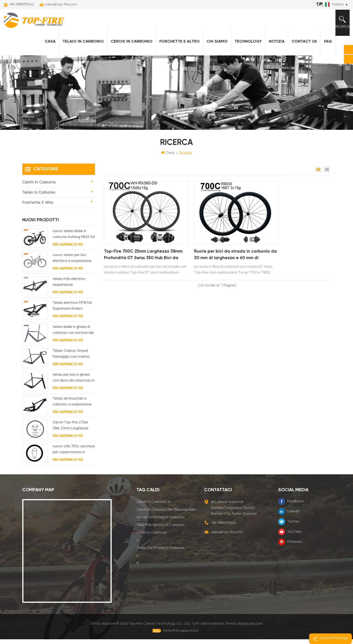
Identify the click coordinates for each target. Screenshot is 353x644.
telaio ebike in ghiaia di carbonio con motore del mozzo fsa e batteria (73, 335)
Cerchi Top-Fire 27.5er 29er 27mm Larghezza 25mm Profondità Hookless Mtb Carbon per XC (74, 431)
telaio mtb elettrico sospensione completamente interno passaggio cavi (72, 287)
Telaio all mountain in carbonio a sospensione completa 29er (72, 407)
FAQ (326, 45)
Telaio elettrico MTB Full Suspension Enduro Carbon (72, 311)
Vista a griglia (318, 174)
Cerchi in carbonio (130, 45)
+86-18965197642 (21, 4)
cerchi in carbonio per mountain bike (166, 514)
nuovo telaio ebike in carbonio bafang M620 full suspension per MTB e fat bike (74, 239)
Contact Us (303, 45)
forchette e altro (178, 45)
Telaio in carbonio (82, 45)
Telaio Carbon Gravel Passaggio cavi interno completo (71, 359)
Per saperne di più (68, 249)
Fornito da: (244, 628)
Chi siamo (216, 45)
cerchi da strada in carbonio (161, 522)
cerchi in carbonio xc (154, 507)
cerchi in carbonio (152, 537)
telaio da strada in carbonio (160, 553)
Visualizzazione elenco (327, 174)
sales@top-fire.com (61, 4)
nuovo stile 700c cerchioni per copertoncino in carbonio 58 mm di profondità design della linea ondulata (74, 455)
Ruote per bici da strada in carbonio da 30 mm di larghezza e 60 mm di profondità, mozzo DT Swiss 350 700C (216, 251)
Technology (247, 45)
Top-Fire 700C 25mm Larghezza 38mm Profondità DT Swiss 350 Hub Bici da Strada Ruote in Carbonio (138, 251)
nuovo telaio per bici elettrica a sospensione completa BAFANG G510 (72, 264)
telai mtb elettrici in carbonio (161, 530)
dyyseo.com (253, 628)
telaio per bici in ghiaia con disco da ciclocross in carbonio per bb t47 (74, 383)
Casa (49, 45)
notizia (275, 45)
